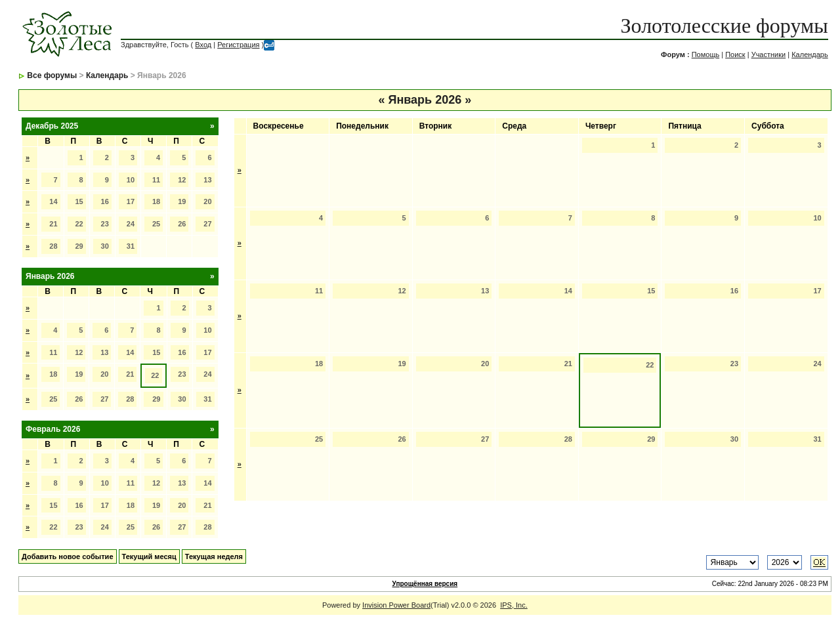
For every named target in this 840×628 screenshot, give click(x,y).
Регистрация (238, 45)
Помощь (706, 54)
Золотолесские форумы (724, 26)
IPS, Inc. (514, 605)
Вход (203, 45)
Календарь (810, 54)
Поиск (735, 54)
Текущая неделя (214, 556)
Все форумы (52, 75)
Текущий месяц (149, 556)
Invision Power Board (396, 605)
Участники (769, 54)
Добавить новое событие (68, 556)
